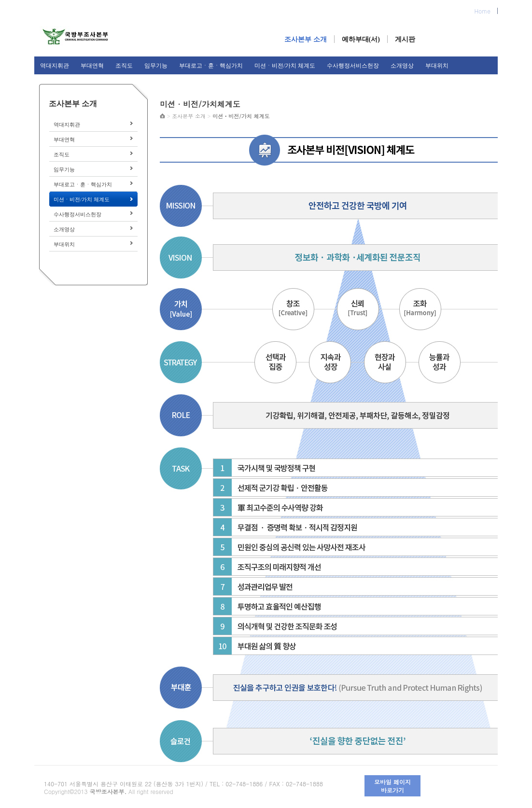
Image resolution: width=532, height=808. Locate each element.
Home (482, 11)
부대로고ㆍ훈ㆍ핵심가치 (211, 66)
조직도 (124, 66)
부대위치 (437, 66)
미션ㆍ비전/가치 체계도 (285, 66)
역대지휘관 (55, 66)
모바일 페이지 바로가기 (392, 786)
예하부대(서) (361, 39)
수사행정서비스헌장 (353, 66)
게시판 (405, 39)
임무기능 (156, 66)
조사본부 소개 (306, 39)
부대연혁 (92, 66)
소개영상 (402, 66)
